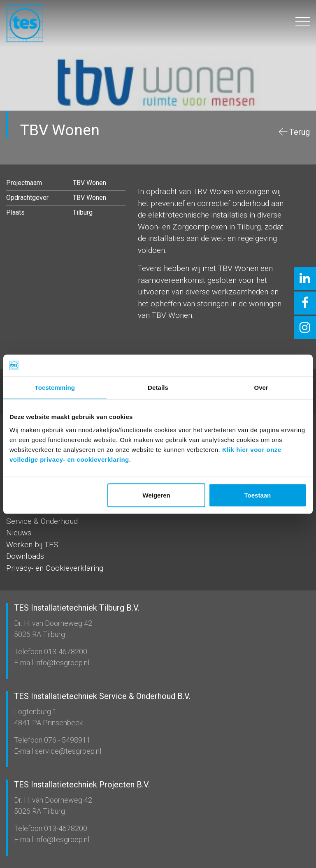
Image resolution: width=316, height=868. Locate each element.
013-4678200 (65, 652)
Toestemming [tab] (55, 388)
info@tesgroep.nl (61, 663)
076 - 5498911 (66, 740)
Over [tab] (261, 388)
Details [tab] (158, 388)
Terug (300, 132)
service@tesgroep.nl (67, 751)
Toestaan (258, 495)
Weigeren (157, 495)
